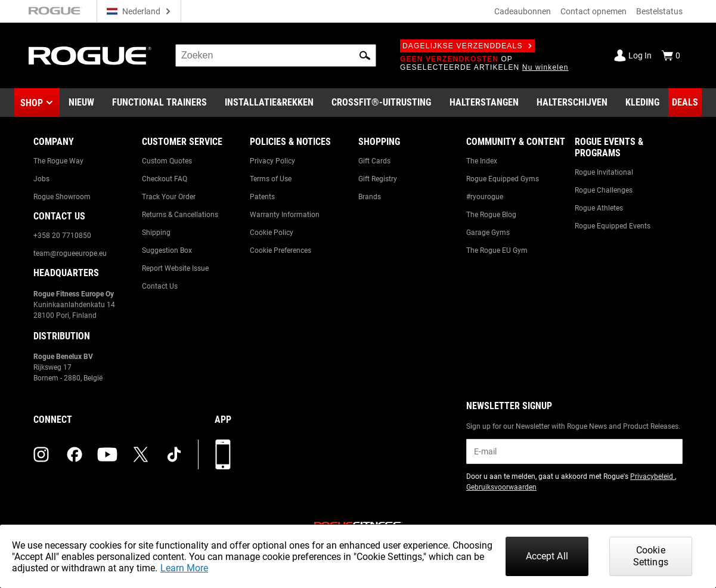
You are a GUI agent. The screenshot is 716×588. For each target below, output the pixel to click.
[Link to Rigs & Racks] (269, 103)
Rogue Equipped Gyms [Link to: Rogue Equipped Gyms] (503, 179)
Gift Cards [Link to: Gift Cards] (374, 161)
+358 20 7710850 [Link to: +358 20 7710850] (62, 236)
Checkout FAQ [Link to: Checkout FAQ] (165, 179)
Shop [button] (32, 103)
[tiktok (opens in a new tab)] (174, 454)
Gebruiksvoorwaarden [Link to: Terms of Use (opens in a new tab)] (501, 487)
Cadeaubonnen (523, 11)
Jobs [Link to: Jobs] (41, 179)
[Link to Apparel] (642, 103)
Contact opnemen (593, 11)
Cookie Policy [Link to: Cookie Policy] (272, 233)
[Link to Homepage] (90, 56)
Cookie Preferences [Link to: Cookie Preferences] (280, 250)
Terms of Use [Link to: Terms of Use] (271, 179)
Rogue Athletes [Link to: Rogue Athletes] (599, 208)
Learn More (184, 568)
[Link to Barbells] (484, 103)
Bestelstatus (659, 11)
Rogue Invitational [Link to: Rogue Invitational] (604, 172)
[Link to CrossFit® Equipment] (381, 103)
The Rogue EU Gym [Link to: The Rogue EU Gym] (497, 250)
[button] (365, 55)
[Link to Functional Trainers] (159, 103)
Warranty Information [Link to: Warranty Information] (285, 215)
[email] (574, 451)
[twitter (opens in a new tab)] (141, 454)
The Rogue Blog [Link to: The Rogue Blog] (491, 215)
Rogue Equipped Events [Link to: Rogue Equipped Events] (613, 226)
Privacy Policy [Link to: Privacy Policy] (272, 161)
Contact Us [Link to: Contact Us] (160, 286)
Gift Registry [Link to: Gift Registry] (378, 179)
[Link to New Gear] (81, 103)
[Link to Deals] (685, 103)
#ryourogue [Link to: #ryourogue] (485, 197)
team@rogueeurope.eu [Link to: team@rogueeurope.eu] (70, 253)
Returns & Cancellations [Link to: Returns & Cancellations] (180, 215)
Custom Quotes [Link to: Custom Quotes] (167, 161)
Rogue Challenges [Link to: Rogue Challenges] (604, 190)
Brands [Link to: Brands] (370, 197)
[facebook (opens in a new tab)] (75, 454)
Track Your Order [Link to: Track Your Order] (169, 197)
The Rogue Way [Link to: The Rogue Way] (58, 161)
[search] (276, 55)
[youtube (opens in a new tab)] (107, 454)
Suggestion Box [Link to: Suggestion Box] (167, 250)
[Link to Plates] (572, 103)
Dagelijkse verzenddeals (467, 46)
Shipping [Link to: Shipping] (156, 233)
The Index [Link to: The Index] (482, 161)
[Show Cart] (671, 55)
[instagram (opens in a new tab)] (41, 454)
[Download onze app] (223, 454)
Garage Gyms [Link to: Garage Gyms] (488, 233)
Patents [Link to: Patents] (262, 197)
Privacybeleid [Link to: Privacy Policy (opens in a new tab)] (653, 476)
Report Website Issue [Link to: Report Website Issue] (175, 268)
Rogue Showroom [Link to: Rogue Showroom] (62, 197)
